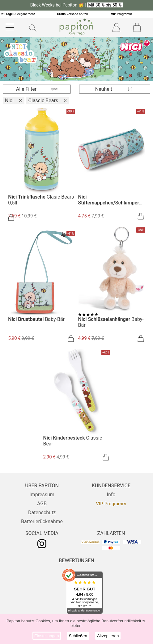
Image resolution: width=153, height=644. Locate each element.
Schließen (78, 636)
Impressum (42, 495)
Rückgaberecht (18, 14)
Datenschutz (42, 513)
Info (111, 495)
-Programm (121, 14)
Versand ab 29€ (73, 14)
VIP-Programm (111, 504)
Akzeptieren (108, 636)
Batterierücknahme (42, 521)
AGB (42, 504)
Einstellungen (47, 636)
